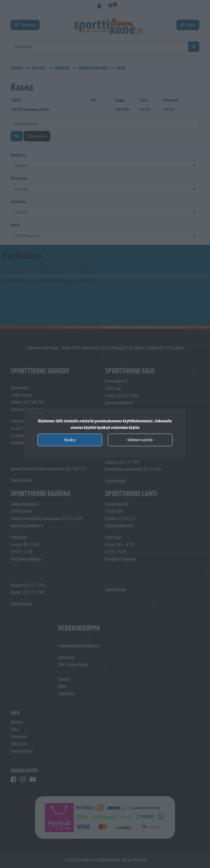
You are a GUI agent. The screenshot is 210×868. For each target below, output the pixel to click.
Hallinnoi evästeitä (140, 440)
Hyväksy (70, 440)
